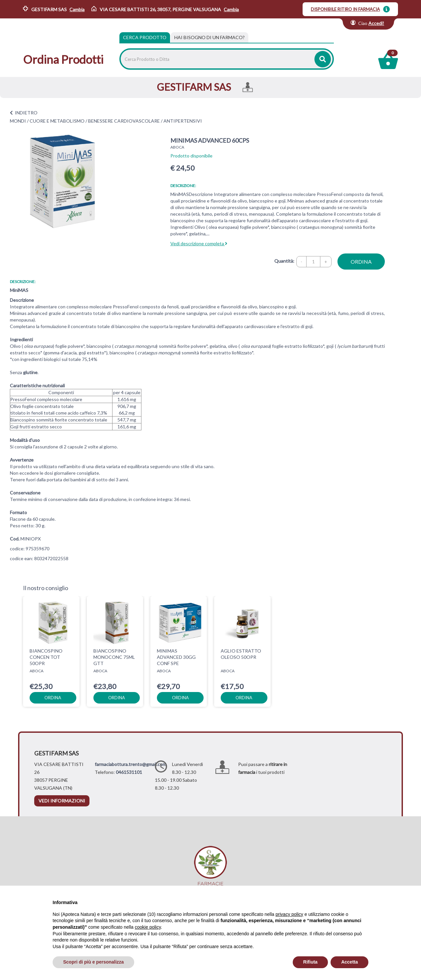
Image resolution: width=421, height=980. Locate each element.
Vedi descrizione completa (199, 243)
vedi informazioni (62, 801)
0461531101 (129, 772)
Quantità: (284, 261)
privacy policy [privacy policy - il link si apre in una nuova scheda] (289, 914)
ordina (361, 262)
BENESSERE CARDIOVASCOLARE (124, 121)
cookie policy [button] (148, 927)
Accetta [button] (349, 962)
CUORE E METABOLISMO (57, 121)
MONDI (18, 121)
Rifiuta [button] (310, 962)
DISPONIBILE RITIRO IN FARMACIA (345, 9)
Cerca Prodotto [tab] (145, 37)
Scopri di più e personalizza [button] (93, 962)
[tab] (210, 37)
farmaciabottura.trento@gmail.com (130, 764)
